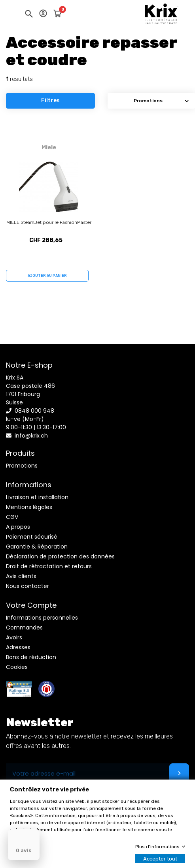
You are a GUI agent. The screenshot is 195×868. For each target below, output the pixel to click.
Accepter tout (160, 859)
